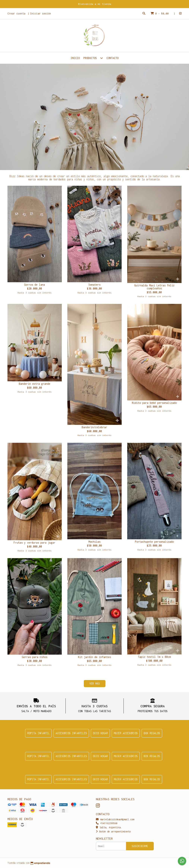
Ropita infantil (38, 733)
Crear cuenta (16, 13)
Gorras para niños (35, 657)
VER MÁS (95, 683)
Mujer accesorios (126, 733)
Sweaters (94, 285)
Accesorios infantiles (71, 733)
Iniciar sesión (41, 13)
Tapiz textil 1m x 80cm (154, 657)
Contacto (113, 58)
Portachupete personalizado (154, 542)
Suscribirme (140, 846)
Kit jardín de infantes (94, 657)
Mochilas (94, 542)
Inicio (75, 58)
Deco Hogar (100, 733)
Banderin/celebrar (94, 427)
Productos (93, 58)
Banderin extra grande (35, 384)
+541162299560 (107, 823)
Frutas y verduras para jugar (35, 543)
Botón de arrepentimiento (113, 832)
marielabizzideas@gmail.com (115, 819)
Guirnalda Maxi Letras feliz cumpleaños (154, 287)
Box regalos (152, 733)
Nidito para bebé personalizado (154, 403)
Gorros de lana (35, 285)
